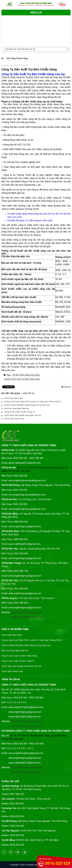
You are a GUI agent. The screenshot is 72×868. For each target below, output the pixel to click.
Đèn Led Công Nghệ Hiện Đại (15, 408)
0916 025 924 (58, 863)
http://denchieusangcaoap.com (27, 612)
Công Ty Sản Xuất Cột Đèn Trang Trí (18, 412)
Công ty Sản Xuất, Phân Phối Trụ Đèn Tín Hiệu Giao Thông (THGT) (31, 402)
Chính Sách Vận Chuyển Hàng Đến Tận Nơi (21, 415)
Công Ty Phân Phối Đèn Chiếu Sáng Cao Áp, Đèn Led (25, 405)
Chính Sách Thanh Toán (13, 419)
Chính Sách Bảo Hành (12, 398)
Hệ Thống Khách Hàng (17, 58)
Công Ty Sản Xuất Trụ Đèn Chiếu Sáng (22, 379)
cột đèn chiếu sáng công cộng (26, 375)
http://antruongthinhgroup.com (26, 726)
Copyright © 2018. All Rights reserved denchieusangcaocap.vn (36, 865)
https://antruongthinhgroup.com (27, 617)
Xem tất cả (28, 393)
